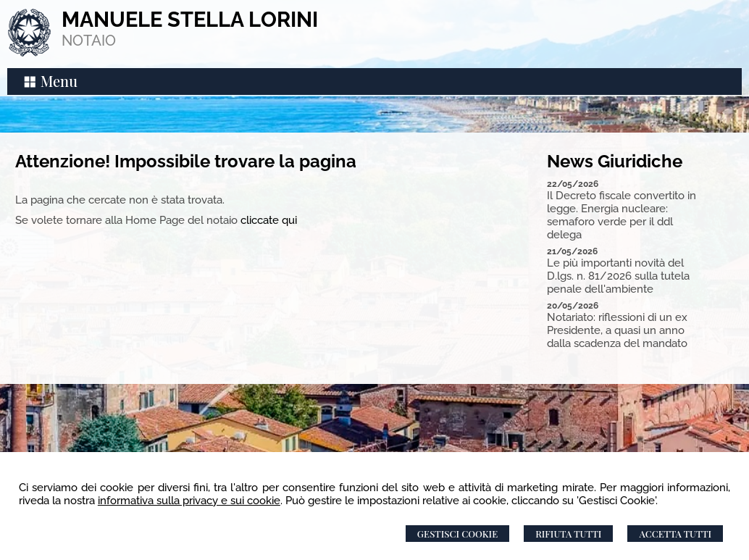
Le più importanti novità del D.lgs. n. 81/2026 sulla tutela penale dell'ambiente (618, 276)
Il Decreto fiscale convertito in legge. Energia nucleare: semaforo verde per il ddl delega (622, 215)
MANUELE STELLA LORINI (190, 20)
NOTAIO (89, 41)
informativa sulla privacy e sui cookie (189, 501)
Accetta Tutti (675, 534)
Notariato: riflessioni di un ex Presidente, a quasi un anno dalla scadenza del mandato (617, 330)
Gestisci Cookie (457, 534)
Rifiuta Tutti (568, 534)
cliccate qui (269, 220)
